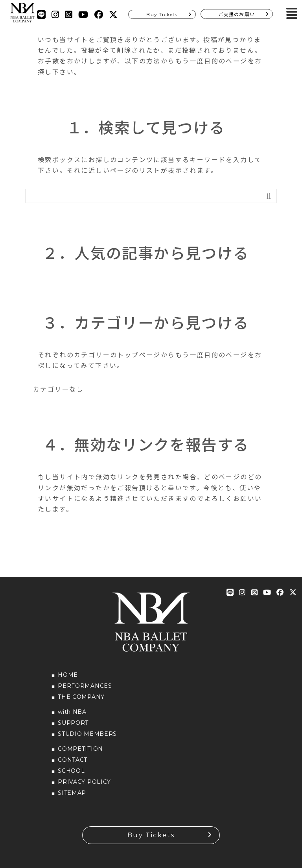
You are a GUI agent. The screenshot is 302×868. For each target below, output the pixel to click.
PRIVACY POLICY (84, 782)
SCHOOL (71, 771)
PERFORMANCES (85, 686)
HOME (68, 675)
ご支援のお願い (237, 14)
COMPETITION (80, 749)
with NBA (72, 712)
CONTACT (73, 760)
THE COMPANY (81, 697)
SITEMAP (72, 793)
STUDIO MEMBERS (87, 734)
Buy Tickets (162, 14)
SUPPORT (73, 723)
